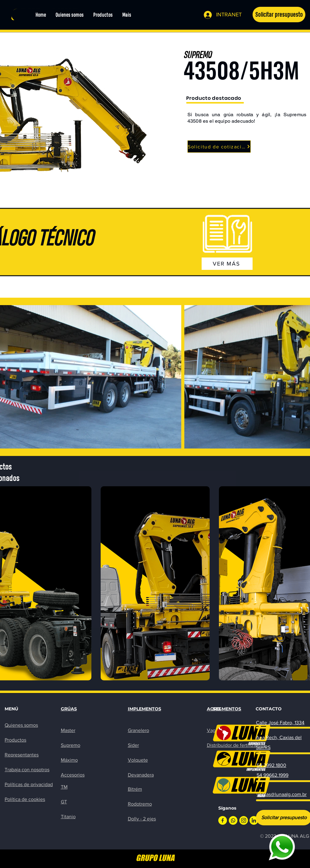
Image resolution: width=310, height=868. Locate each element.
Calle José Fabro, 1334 (280, 723)
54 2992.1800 (271, 765)
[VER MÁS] (227, 264)
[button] (279, 15)
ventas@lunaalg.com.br (282, 794)
